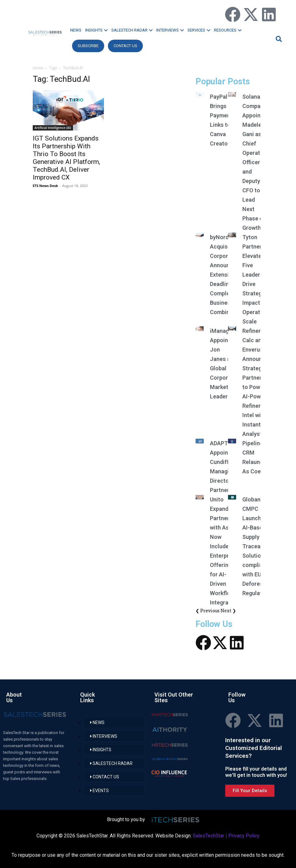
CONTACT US (125, 46)
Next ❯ (228, 611)
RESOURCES (228, 30)
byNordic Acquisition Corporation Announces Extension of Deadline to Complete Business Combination (226, 275)
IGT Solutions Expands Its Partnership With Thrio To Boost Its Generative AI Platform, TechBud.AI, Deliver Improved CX (66, 158)
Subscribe (88, 46)
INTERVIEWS (170, 30)
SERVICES (199, 30)
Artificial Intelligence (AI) (53, 128)
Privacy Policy (244, 836)
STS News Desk (45, 186)
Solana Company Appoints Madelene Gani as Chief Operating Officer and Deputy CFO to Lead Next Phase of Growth (255, 162)
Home (38, 68)
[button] (278, 39)
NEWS (76, 30)
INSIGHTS (96, 30)
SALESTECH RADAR (132, 30)
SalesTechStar (209, 836)
